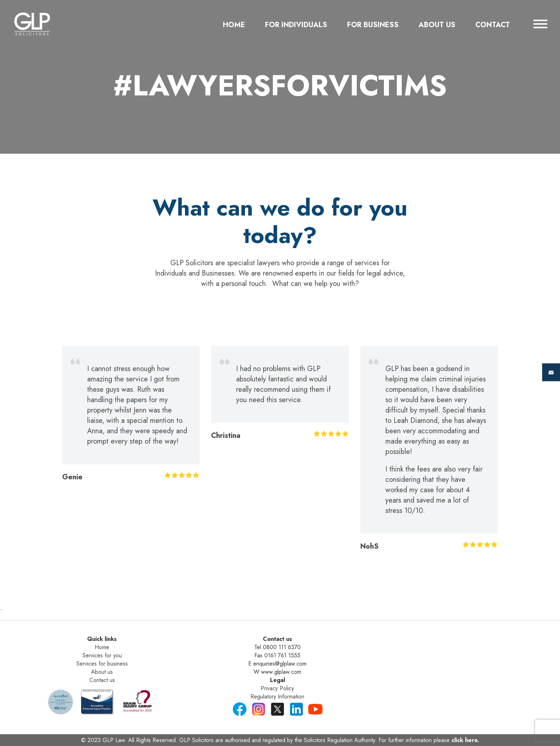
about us (437, 25)
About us (102, 672)
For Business (373, 25)
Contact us (102, 680)
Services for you (102, 655)
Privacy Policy (277, 688)
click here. (465, 740)
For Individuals (296, 25)
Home (234, 25)
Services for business (102, 664)
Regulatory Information (277, 696)
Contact (493, 25)
